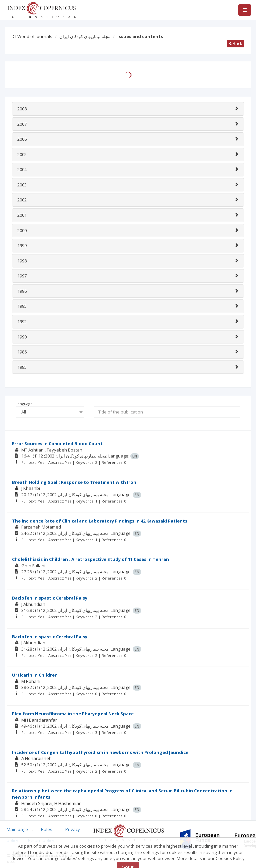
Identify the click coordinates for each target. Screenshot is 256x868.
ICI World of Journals (32, 36)
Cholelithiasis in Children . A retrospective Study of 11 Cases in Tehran (90, 559)
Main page (17, 829)
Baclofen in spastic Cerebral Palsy (50, 598)
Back (235, 43)
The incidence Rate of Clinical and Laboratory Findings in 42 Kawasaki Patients (100, 521)
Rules (47, 829)
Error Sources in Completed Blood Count (57, 444)
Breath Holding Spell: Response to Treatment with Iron (74, 482)
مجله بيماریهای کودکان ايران (85, 36)
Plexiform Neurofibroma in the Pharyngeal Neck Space (73, 714)
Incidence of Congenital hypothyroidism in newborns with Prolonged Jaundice (100, 752)
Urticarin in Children (35, 675)
